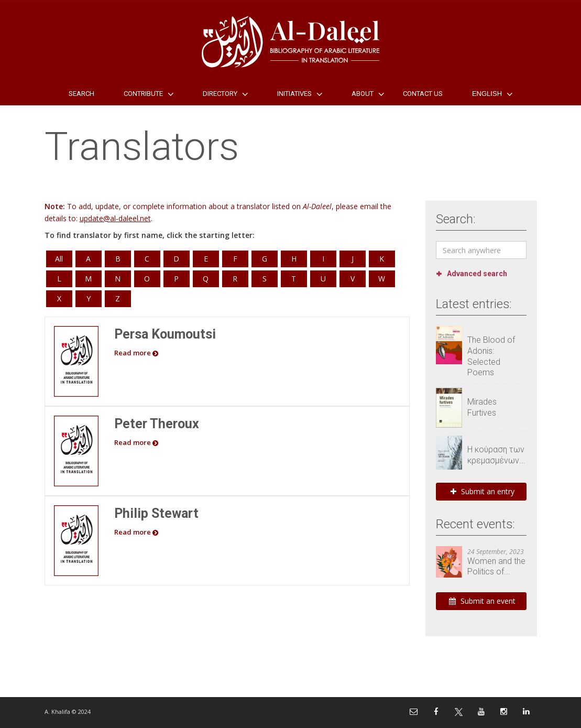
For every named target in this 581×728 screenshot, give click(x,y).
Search (81, 94)
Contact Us (423, 94)
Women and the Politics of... (496, 567)
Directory (220, 94)
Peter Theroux (157, 424)
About (363, 94)
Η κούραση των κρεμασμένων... (496, 455)
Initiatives (294, 94)
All (59, 259)
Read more (136, 353)
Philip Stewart (156, 513)
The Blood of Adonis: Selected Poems (491, 356)
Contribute (143, 94)
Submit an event (482, 601)
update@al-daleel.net (115, 218)
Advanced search (477, 274)
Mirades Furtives (482, 407)
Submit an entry (483, 491)
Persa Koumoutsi (165, 334)
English (487, 94)
